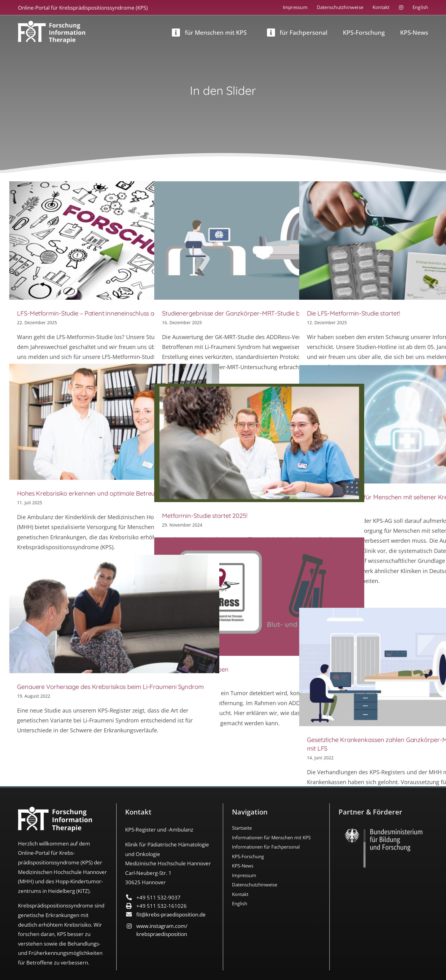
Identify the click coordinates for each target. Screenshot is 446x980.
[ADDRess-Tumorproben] (259, 597)
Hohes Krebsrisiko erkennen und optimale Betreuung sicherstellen (109, 493)
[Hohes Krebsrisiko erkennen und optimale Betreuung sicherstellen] (114, 422)
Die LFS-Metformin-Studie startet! (354, 313)
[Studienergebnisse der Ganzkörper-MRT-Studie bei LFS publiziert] (259, 241)
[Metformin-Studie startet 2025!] (259, 443)
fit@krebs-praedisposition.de (171, 914)
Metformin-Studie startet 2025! (205, 516)
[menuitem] (416, 8)
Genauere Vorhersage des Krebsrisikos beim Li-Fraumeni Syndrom (110, 687)
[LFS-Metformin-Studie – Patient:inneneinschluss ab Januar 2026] (114, 241)
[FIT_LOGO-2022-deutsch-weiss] (52, 24)
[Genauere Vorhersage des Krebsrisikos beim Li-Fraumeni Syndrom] (114, 614)
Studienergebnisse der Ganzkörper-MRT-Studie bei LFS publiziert (253, 313)
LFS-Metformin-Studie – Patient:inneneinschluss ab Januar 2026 (106, 313)
